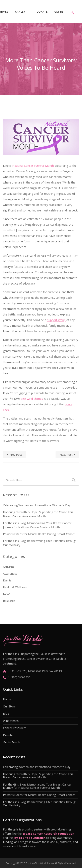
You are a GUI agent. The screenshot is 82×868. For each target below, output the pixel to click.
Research (9, 601)
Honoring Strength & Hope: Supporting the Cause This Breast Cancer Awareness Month (38, 514)
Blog (6, 714)
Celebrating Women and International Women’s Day (37, 505)
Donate (42, 12)
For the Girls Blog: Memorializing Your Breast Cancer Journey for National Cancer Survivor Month (37, 525)
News (7, 594)
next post (67, 455)
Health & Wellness (15, 587)
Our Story (9, 706)
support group (56, 320)
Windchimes (11, 721)
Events (7, 580)
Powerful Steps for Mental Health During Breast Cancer (39, 534)
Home (7, 699)
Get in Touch (59, 15)
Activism (8, 567)
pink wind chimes (32, 399)
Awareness (10, 574)
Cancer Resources (22, 15)
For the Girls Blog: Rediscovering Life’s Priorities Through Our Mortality (40, 543)
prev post (15, 455)
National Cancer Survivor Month (33, 166)
